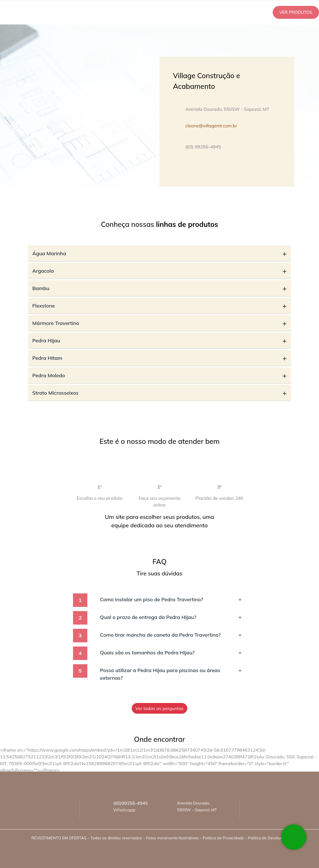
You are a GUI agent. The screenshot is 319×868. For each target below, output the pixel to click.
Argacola (159, 271)
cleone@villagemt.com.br (211, 126)
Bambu (159, 288)
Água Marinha (159, 253)
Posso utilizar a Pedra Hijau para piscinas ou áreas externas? (171, 674)
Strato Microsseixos (159, 393)
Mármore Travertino (159, 323)
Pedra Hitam (159, 358)
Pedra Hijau (159, 341)
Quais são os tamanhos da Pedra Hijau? (171, 653)
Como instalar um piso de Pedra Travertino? (171, 599)
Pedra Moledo (159, 375)
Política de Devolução (267, 838)
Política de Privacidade (223, 838)
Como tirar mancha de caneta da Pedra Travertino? (171, 635)
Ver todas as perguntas (159, 708)
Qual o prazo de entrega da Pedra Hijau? (171, 617)
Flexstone (159, 306)
